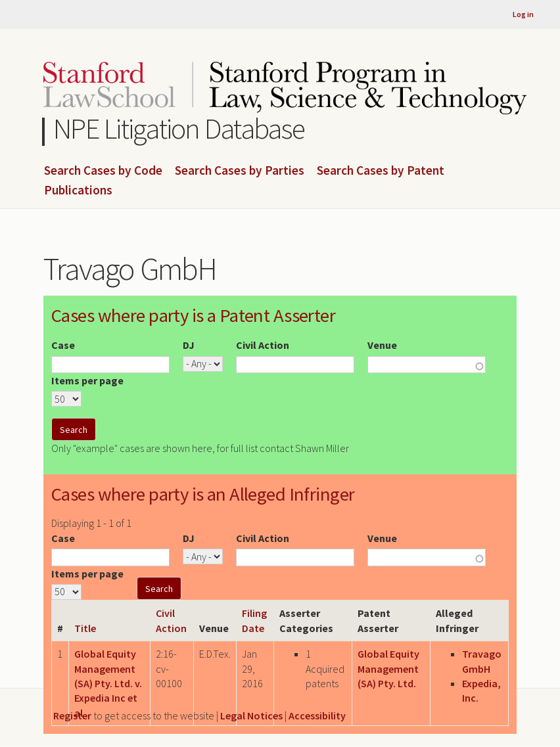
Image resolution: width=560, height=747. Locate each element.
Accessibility (317, 715)
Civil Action (263, 345)
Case (63, 345)
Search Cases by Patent (381, 171)
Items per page (87, 380)
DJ (189, 345)
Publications (78, 191)
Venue (382, 345)
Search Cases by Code (103, 171)
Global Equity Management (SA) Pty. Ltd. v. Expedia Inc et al (108, 683)
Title (85, 628)
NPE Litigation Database (179, 128)
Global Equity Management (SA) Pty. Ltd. (388, 668)
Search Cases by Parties (240, 171)
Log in (523, 14)
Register (72, 715)
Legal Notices (251, 715)
